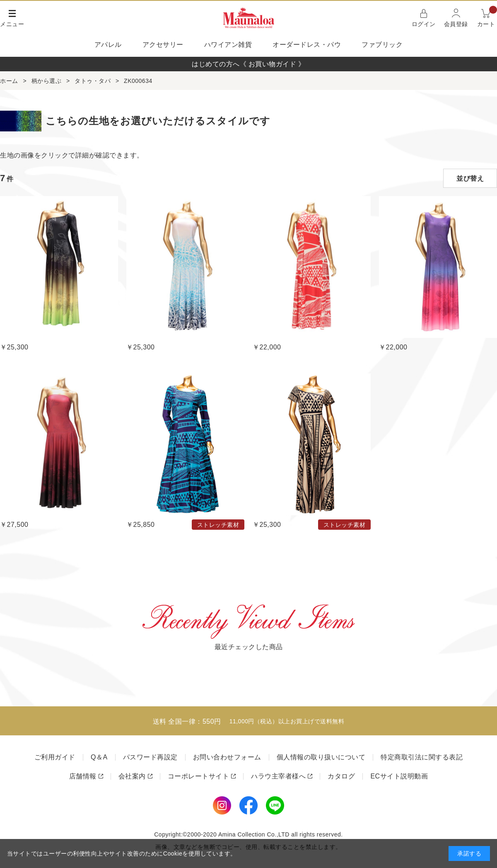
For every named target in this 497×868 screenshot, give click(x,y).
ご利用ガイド (55, 757)
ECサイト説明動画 (399, 776)
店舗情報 (83, 776)
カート (487, 17)
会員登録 (456, 24)
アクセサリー (163, 45)
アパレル (108, 45)
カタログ (341, 776)
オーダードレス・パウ (307, 45)
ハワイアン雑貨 (228, 45)
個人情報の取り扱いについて (321, 757)
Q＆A (99, 757)
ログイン (424, 24)
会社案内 (132, 776)
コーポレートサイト (199, 776)
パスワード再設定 (150, 757)
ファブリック (382, 45)
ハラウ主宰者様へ (278, 776)
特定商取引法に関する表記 (422, 757)
